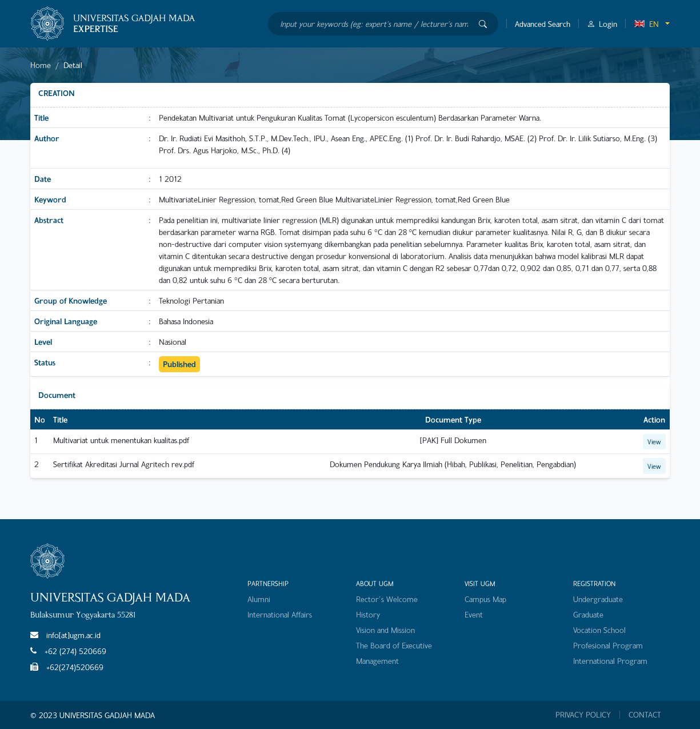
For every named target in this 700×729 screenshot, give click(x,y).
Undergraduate (598, 599)
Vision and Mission (385, 630)
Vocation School (599, 630)
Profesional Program (608, 645)
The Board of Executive (394, 645)
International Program (610, 661)
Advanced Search (543, 24)
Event (474, 614)
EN (646, 24)
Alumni (259, 599)
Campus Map (485, 599)
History (368, 614)
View (654, 441)
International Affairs (280, 614)
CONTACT (645, 715)
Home (41, 65)
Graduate (588, 614)
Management (377, 661)
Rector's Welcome (387, 599)
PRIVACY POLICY (583, 715)
